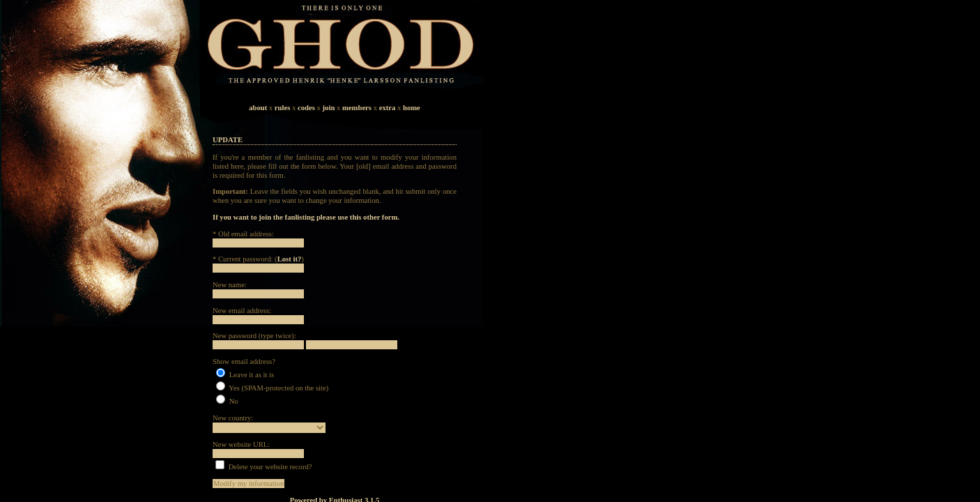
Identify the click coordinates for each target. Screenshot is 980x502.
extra (388, 108)
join (329, 108)
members (357, 108)
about (258, 108)
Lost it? (290, 259)
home (412, 108)
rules (283, 108)
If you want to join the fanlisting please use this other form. (306, 217)
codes (306, 108)
